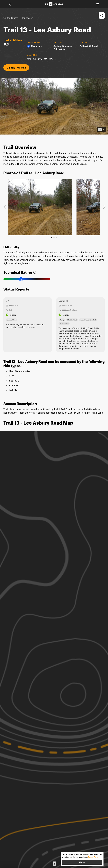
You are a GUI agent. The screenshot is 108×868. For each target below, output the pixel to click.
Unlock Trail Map (16, 68)
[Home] (54, 4)
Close (82, 862)
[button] (12, 4)
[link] (35, 272)
